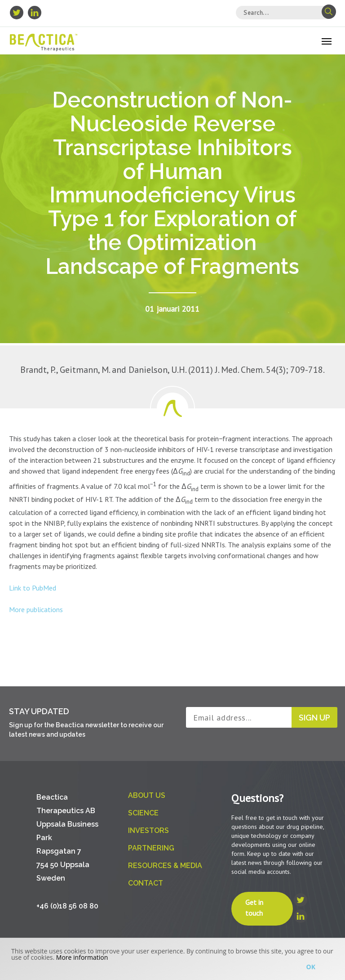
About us (147, 795)
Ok (311, 967)
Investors (148, 830)
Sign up (314, 718)
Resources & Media (165, 866)
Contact (146, 883)
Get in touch (254, 908)
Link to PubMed (33, 588)
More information (82, 957)
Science (143, 813)
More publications (36, 609)
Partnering (151, 848)
